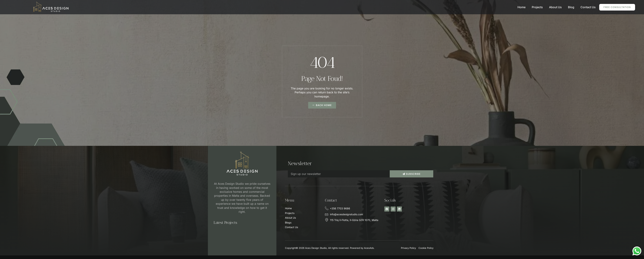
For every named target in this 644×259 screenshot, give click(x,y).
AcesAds (369, 248)
